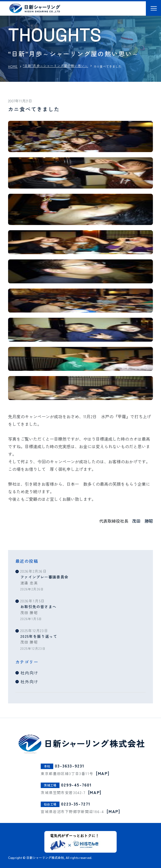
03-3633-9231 (70, 765)
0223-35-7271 (76, 803)
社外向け (29, 682)
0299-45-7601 (76, 784)
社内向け (29, 673)
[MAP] (103, 773)
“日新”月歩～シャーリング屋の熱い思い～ (56, 65)
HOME (13, 66)
